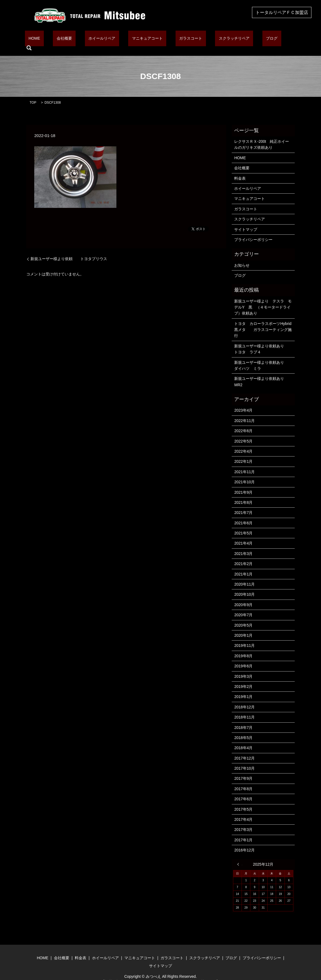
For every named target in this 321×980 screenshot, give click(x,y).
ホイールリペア (108, 39)
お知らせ (242, 257)
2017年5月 (243, 801)
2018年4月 (243, 740)
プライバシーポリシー (253, 231)
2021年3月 (243, 545)
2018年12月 (244, 699)
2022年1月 (243, 453)
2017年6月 (243, 791)
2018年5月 (243, 729)
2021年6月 (243, 514)
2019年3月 (243, 668)
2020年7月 (243, 606)
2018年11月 (244, 709)
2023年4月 (243, 402)
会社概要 (78, 39)
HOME (55, 39)
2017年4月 (243, 811)
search (268, 39)
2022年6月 (243, 422)
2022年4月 (243, 443)
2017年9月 (243, 770)
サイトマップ (246, 221)
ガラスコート (182, 39)
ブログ (248, 39)
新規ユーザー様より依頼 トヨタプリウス (69, 250)
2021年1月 (243, 566)
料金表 (240, 170)
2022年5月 (243, 433)
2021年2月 (243, 556)
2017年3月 (243, 821)
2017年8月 (243, 780)
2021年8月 (243, 494)
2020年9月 (243, 596)
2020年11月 (244, 576)
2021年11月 (244, 463)
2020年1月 (243, 627)
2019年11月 (244, 637)
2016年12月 (244, 842)
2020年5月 (243, 617)
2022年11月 (244, 412)
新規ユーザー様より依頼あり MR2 (261, 373)
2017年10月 (244, 760)
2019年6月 (243, 658)
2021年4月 (243, 535)
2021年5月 (243, 525)
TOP (33, 94)
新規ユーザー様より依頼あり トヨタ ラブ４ (263, 341)
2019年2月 (243, 678)
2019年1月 (243, 688)
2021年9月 (243, 484)
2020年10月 (244, 586)
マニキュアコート (146, 39)
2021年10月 (244, 473)
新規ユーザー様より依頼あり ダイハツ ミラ (263, 357)
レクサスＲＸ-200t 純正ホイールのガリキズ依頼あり (262, 136)
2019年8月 (243, 647)
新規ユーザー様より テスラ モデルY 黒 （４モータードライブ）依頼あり (263, 299)
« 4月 (240, 856)
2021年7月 (243, 504)
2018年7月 (243, 719)
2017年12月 (244, 750)
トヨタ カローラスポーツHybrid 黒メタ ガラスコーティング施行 (263, 321)
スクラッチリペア (218, 39)
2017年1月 (243, 831)
